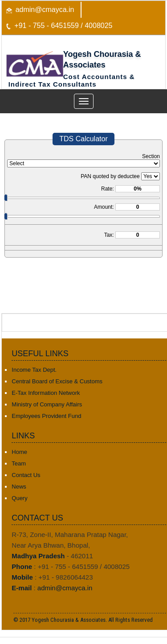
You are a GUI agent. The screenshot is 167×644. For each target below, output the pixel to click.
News (19, 487)
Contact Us (26, 475)
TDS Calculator (83, 139)
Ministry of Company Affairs (47, 404)
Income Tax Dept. (34, 370)
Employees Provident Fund (46, 416)
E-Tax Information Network (46, 393)
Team (19, 463)
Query (19, 498)
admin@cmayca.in (45, 10)
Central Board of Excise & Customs (57, 381)
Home (19, 452)
